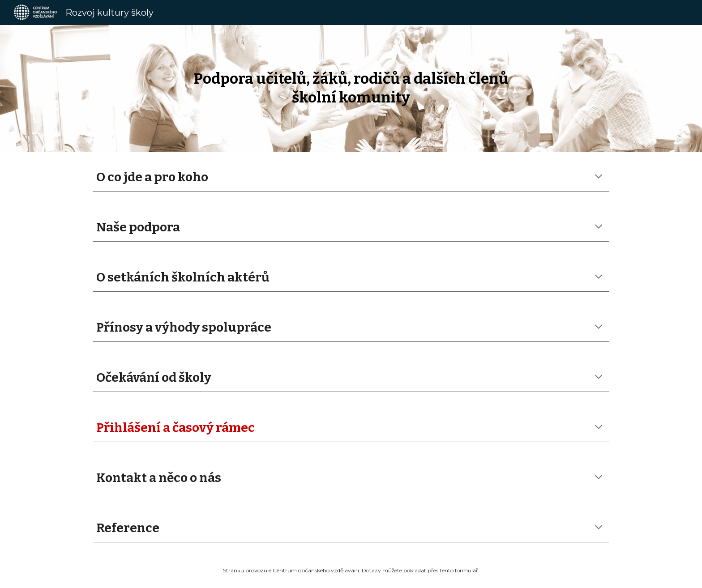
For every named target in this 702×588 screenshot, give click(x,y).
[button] (599, 177)
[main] (351, 88)
